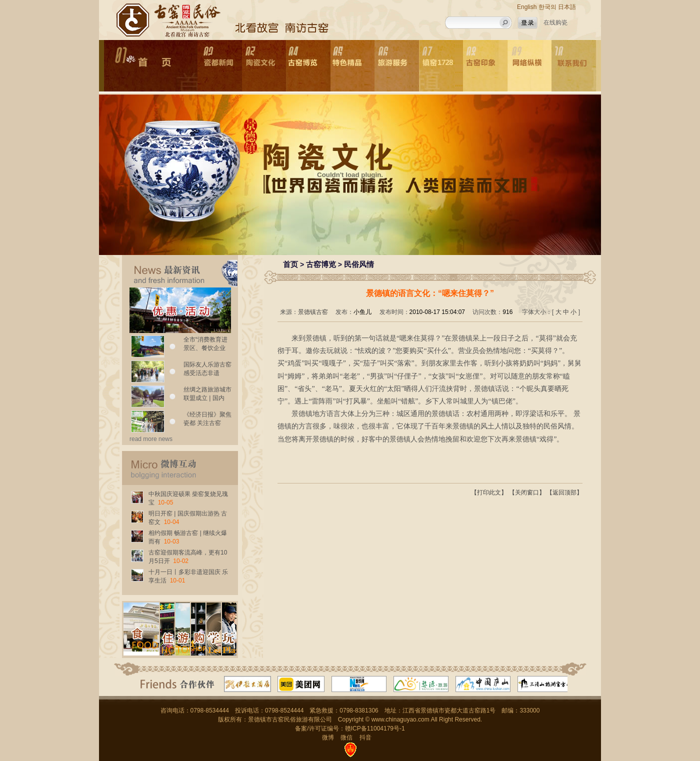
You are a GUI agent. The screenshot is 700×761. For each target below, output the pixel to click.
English (527, 7)
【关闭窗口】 (527, 492)
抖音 (365, 737)
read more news (151, 439)
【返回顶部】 (564, 492)
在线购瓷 (555, 22)
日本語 (567, 7)
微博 (328, 737)
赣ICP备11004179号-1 (375, 728)
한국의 (547, 7)
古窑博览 (321, 264)
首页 (290, 264)
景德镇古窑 (313, 312)
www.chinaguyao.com (400, 719)
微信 (346, 737)
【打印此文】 (489, 492)
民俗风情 (359, 264)
